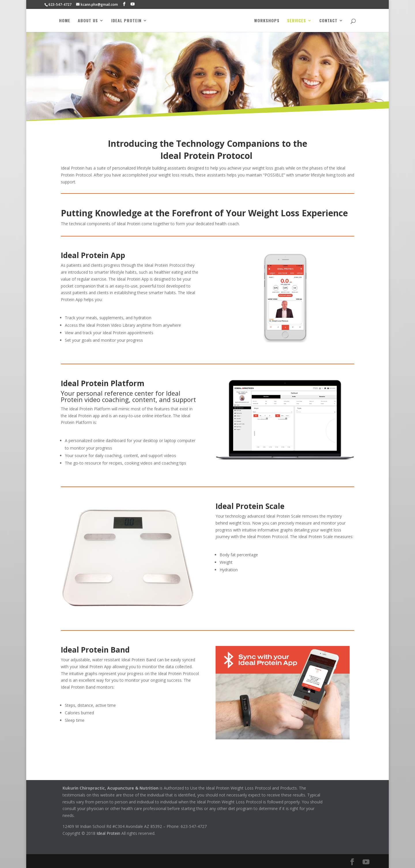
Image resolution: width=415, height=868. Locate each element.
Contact (330, 21)
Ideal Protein (125, 21)
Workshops (269, 21)
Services (298, 21)
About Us (86, 21)
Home (63, 21)
